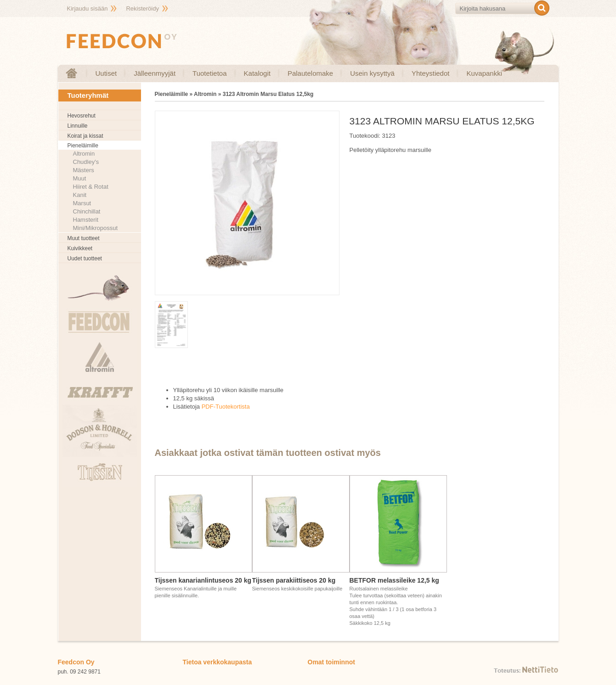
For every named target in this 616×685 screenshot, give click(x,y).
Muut (80, 178)
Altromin (84, 154)
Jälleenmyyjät (155, 73)
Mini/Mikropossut (96, 228)
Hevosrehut (82, 116)
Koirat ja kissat (85, 136)
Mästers (84, 170)
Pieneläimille (83, 146)
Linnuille (78, 126)
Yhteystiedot (431, 73)
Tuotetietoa (210, 73)
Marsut (82, 203)
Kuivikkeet (80, 248)
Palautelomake (310, 73)
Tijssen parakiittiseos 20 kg (294, 580)
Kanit (80, 195)
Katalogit (257, 73)
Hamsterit (86, 220)
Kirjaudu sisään (88, 8)
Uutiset (106, 73)
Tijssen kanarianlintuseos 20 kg (203, 580)
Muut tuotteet (84, 238)
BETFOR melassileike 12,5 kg (394, 580)
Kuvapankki (484, 73)
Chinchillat (87, 211)
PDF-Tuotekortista (226, 407)
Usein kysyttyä (372, 73)
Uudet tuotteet (85, 258)
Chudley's (86, 162)
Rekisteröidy (142, 8)
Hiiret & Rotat (91, 187)
